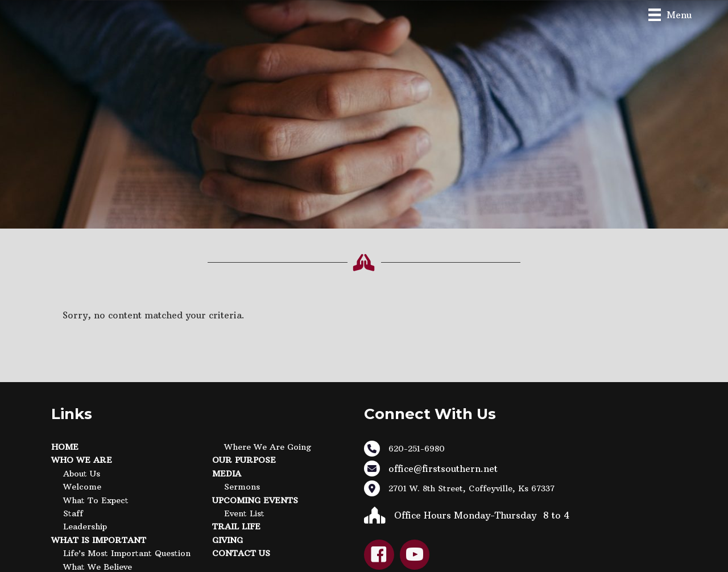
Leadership (85, 527)
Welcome (82, 487)
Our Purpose (244, 460)
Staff (73, 513)
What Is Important (99, 540)
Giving (227, 540)
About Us (82, 474)
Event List (244, 513)
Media (227, 474)
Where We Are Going (268, 447)
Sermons (242, 487)
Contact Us (241, 553)
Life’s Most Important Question (127, 553)
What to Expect (96, 500)
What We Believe (98, 567)
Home (65, 447)
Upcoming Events (255, 500)
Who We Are (82, 460)
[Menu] (670, 14)
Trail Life (236, 527)
